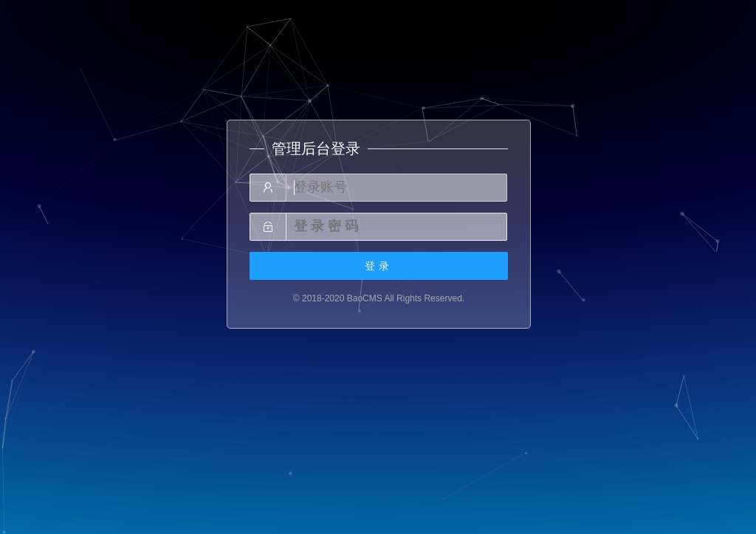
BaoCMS (365, 298)
